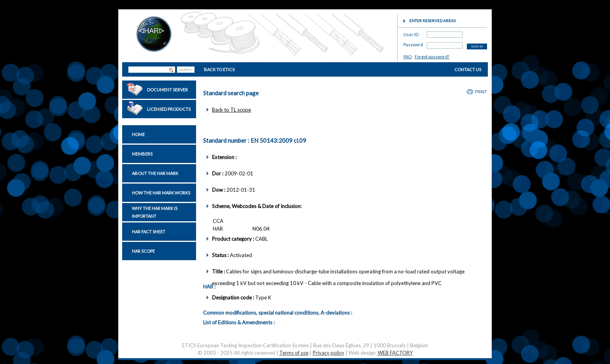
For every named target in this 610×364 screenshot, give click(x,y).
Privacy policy (329, 353)
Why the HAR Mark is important (155, 212)
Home (138, 134)
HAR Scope (143, 251)
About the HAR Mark (155, 173)
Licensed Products (169, 109)
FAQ (408, 57)
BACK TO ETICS (219, 69)
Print (481, 92)
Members (142, 154)
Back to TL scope (231, 110)
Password (413, 43)
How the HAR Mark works (161, 193)
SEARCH (186, 70)
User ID (411, 33)
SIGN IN (477, 46)
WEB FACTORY (395, 353)
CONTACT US (468, 69)
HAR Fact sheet (149, 232)
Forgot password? (432, 57)
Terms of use (294, 353)
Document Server (167, 90)
